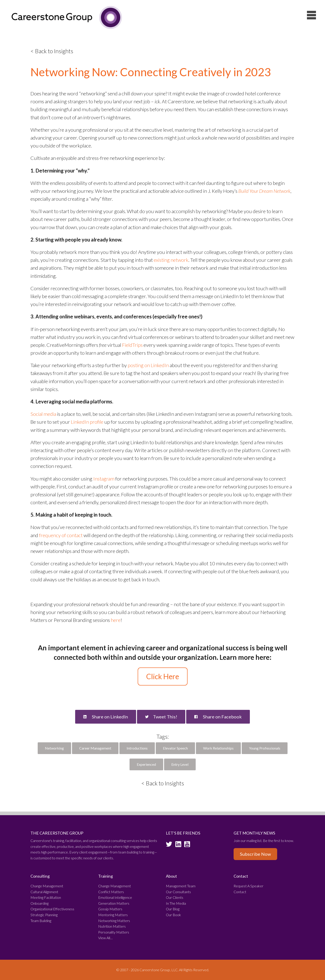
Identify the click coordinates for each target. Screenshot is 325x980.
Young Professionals (265, 748)
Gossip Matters (110, 909)
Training (106, 876)
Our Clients (175, 897)
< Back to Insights (52, 51)
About (171, 876)
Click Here (163, 676)
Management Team (181, 886)
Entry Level (180, 764)
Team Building (41, 921)
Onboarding (39, 903)
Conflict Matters (111, 892)
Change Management (47, 886)
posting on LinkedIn (148, 365)
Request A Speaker (248, 886)
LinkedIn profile (87, 422)
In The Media (176, 903)
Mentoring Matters (113, 915)
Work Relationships (218, 748)
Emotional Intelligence (115, 897)
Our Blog (173, 909)
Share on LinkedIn (106, 717)
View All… (105, 938)
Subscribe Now (255, 854)
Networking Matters (114, 921)
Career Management (95, 748)
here (116, 620)
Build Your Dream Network (264, 191)
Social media (43, 414)
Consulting (40, 876)
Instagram (104, 479)
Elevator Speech (175, 748)
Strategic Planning (44, 915)
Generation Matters (114, 903)
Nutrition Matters (112, 926)
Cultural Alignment (44, 892)
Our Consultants (178, 892)
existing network (171, 260)
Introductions (137, 748)
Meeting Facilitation (46, 897)
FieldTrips (132, 345)
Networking (54, 748)
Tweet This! (161, 717)
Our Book (173, 915)
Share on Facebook (218, 717)
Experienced (146, 764)
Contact (241, 876)
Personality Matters (114, 932)
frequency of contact (61, 535)
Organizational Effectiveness (52, 909)
